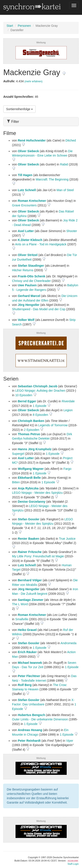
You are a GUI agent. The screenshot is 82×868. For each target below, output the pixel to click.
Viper (70, 741)
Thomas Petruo (29, 434)
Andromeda (68, 643)
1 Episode (40, 406)
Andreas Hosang (30, 730)
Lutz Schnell (27, 190)
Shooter (72, 231)
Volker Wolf (26, 320)
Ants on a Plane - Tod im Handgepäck (41, 244)
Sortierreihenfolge (19, 109)
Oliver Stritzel (28, 255)
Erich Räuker (27, 652)
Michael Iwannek (30, 663)
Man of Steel (65, 190)
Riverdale (68, 401)
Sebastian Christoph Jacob (37, 386)
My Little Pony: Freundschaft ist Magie (38, 556)
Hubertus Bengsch (31, 715)
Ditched (71, 140)
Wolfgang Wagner (31, 469)
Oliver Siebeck (28, 151)
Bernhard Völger (30, 580)
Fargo (67, 469)
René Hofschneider (32, 140)
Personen (24, 26)
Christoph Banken (31, 421)
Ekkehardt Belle (29, 478)
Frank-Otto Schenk (31, 276)
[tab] (41, 122)
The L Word (20, 604)
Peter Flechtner (29, 676)
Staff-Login (73, 864)
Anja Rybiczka (28, 488)
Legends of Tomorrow (53, 425)
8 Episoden (41, 415)
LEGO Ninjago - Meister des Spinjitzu (37, 493)
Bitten (16, 482)
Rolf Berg (25, 685)
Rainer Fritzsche (30, 552)
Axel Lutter (26, 231)
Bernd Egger (27, 401)
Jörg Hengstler (29, 305)
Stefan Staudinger (31, 266)
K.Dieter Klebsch (30, 240)
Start (10, 26)
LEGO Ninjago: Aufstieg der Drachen (40, 391)
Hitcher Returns (23, 270)
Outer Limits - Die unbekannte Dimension (40, 719)
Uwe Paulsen (27, 285)
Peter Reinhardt (29, 741)
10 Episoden (24, 395)
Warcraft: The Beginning (52, 179)
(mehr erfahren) (34, 81)
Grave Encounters (24, 205)
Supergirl (18, 454)
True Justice (67, 539)
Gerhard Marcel (29, 296)
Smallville (22, 619)
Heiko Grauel (27, 630)
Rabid (64, 164)
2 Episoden (32, 430)
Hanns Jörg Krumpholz (35, 449)
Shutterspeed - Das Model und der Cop (39, 309)
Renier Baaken (28, 539)
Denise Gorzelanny (31, 502)
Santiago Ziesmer (31, 600)
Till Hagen (25, 175)
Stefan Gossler (29, 519)
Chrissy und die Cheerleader (31, 281)
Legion (68, 410)
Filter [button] (13, 122)
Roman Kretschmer (32, 201)
